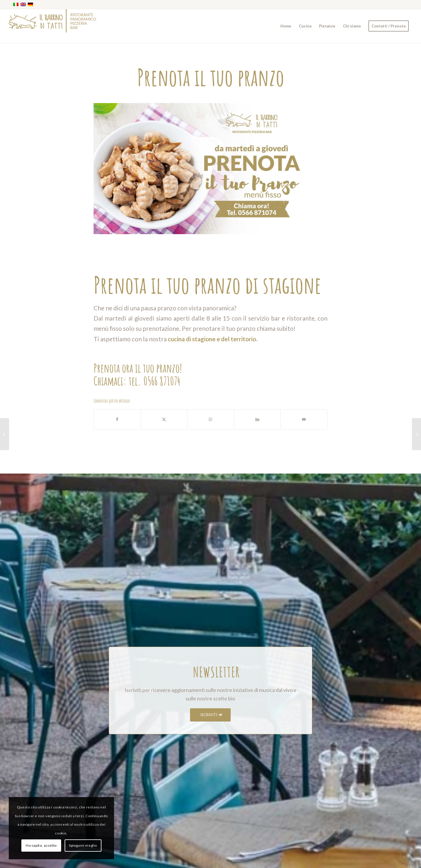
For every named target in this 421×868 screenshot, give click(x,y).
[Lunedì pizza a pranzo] (416, 434)
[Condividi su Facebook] (117, 419)
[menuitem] (286, 26)
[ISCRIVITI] (210, 715)
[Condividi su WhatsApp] (211, 419)
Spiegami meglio (83, 845)
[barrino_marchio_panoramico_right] (52, 26)
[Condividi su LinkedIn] (257, 419)
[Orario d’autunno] (5, 434)
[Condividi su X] (164, 419)
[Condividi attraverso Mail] (304, 419)
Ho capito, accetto (41, 845)
